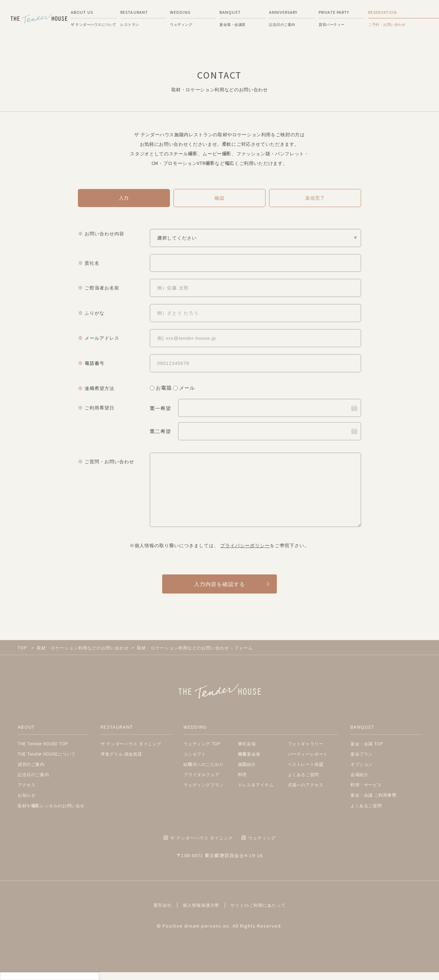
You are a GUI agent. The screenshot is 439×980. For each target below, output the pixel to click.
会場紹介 (359, 774)
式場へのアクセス (306, 784)
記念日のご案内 (33, 774)
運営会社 (163, 905)
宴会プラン (362, 754)
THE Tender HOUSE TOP (43, 743)
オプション (362, 764)
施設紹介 (247, 764)
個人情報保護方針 (201, 905)
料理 (242, 774)
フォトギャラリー (306, 743)
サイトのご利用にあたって (258, 905)
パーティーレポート (308, 754)
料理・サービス (366, 784)
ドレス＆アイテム (256, 784)
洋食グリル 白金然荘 (121, 754)
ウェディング (259, 838)
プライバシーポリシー (245, 545)
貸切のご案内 (31, 764)
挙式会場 (247, 743)
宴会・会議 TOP (367, 743)
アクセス (27, 784)
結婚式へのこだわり (203, 764)
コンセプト (195, 754)
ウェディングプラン (203, 784)
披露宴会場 (249, 754)
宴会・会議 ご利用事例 (374, 795)
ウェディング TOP (202, 743)
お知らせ (27, 795)
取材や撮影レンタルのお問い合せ (51, 805)
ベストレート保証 (306, 764)
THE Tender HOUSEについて (47, 754)
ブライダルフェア (201, 774)
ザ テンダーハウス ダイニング (131, 743)
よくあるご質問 (303, 774)
